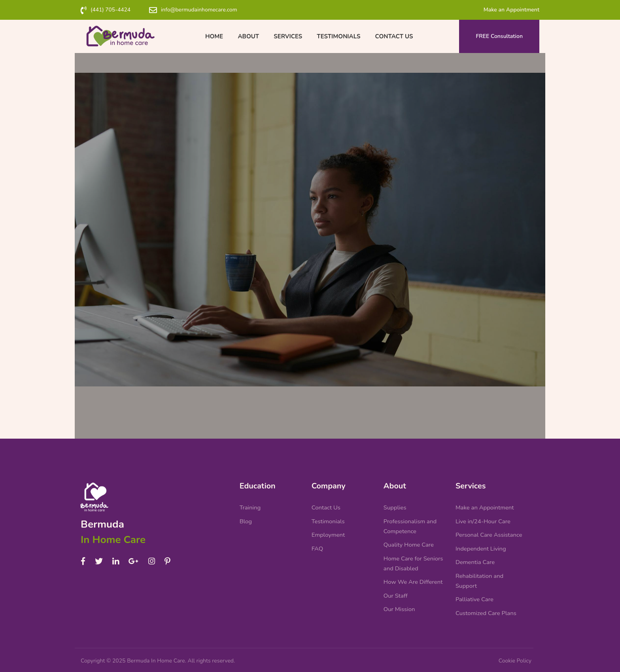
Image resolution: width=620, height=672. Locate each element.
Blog (246, 517)
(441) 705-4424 (111, 10)
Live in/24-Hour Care (483, 517)
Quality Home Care (409, 541)
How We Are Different (413, 580)
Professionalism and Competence (410, 522)
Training (250, 503)
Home (217, 36)
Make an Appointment (511, 10)
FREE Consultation (500, 36)
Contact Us (391, 36)
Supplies (395, 503)
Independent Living (481, 545)
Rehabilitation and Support (480, 579)
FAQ (318, 545)
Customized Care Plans (486, 612)
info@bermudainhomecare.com (200, 10)
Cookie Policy (515, 661)
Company (329, 480)
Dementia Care (475, 559)
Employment (328, 531)
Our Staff (396, 594)
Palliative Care (475, 598)
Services (288, 36)
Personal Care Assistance (489, 531)
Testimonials (337, 36)
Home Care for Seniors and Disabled (414, 560)
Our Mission (399, 608)
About (250, 36)
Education (258, 480)
